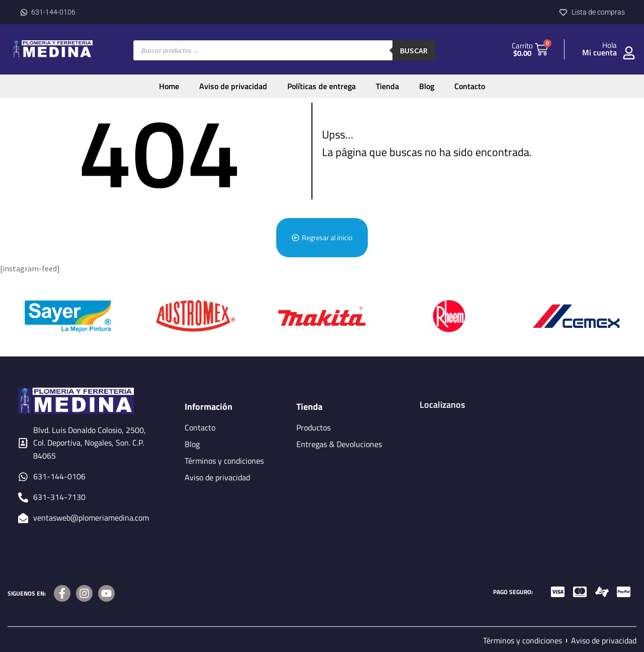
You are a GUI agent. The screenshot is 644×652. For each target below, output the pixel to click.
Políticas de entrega (321, 86)
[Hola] (629, 53)
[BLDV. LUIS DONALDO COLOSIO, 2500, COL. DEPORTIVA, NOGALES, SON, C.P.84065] (523, 478)
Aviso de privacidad (233, 86)
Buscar (414, 50)
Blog (427, 86)
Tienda (387, 86)
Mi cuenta (599, 52)
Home (169, 86)
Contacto (470, 86)
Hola (610, 45)
